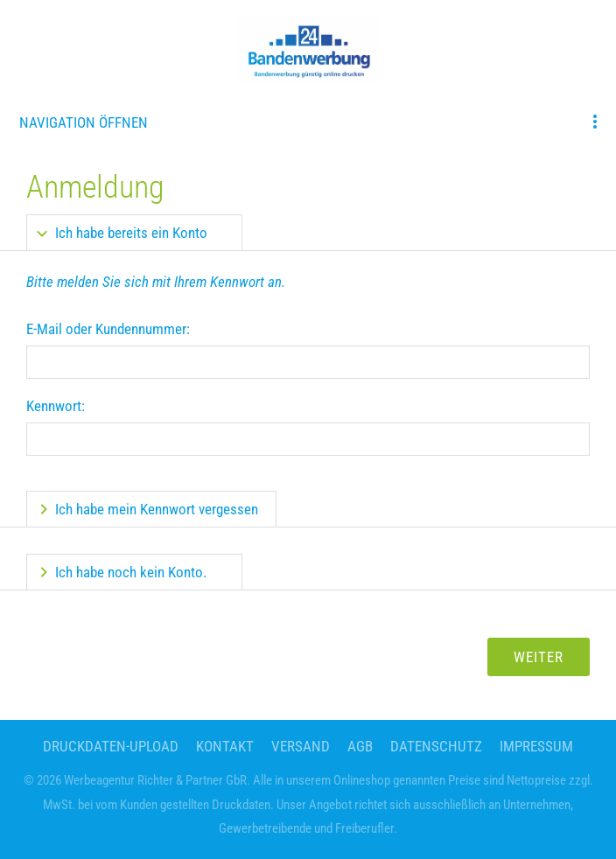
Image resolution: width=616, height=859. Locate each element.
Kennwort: (56, 406)
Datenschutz (436, 746)
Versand (301, 746)
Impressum (536, 746)
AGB (360, 746)
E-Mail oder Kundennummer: (108, 329)
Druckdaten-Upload (111, 746)
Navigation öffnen (84, 122)
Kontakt (225, 746)
